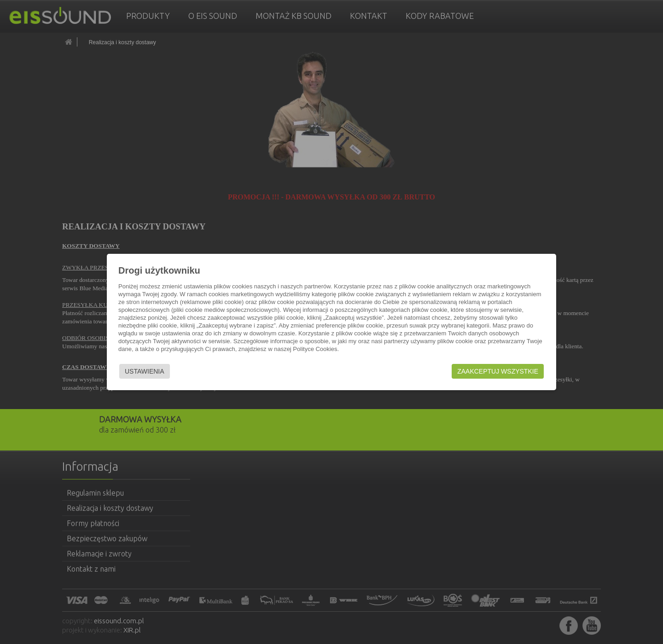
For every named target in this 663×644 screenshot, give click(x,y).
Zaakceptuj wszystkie (498, 371)
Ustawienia (145, 371)
